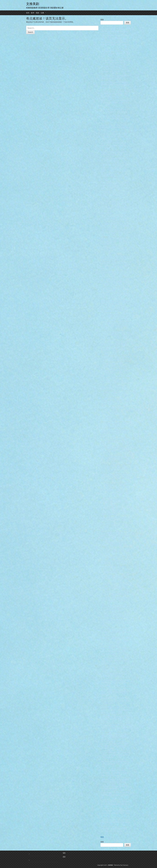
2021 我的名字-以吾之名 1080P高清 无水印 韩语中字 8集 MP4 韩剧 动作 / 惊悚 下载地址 (115, 561)
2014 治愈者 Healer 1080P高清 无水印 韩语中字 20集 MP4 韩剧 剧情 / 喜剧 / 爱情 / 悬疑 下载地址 (115, 94)
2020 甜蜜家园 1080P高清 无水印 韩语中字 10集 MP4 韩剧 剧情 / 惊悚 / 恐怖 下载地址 (115, 719)
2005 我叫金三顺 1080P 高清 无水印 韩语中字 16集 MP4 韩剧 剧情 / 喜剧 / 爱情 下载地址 (115, 536)
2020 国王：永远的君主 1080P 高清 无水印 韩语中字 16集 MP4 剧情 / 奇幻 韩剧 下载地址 (115, 351)
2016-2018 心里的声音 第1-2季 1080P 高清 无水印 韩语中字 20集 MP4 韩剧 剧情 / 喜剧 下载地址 (116, 469)
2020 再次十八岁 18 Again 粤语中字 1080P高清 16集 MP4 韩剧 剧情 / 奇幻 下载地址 (115, 127)
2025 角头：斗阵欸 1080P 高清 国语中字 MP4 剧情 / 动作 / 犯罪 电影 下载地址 (115, 579)
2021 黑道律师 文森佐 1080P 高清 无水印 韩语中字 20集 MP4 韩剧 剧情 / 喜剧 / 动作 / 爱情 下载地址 (116, 570)
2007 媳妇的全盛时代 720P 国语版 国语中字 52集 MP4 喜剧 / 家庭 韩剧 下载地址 (116, 460)
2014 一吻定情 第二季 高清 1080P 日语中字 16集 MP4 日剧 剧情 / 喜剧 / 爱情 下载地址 (115, 317)
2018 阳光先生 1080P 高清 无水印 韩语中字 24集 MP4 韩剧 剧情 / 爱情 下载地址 (116, 335)
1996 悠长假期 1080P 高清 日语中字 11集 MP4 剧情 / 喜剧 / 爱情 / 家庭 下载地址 (115, 266)
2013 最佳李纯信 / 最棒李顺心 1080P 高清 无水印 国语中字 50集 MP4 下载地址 (115, 54)
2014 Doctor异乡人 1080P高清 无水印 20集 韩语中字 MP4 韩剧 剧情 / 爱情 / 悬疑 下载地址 (115, 210)
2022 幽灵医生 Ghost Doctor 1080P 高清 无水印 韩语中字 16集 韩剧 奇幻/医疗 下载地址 (115, 282)
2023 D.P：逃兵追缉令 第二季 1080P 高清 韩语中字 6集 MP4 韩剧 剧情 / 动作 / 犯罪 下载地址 (115, 746)
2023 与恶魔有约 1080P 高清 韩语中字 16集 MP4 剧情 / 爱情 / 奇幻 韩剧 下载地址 (115, 232)
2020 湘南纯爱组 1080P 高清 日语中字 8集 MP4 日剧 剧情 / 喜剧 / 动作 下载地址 (115, 442)
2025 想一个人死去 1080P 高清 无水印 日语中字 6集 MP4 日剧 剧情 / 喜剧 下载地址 (115, 433)
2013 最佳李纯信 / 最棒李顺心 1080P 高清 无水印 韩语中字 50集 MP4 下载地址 (115, 45)
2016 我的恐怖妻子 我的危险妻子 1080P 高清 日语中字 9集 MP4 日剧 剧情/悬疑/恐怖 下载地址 (115, 511)
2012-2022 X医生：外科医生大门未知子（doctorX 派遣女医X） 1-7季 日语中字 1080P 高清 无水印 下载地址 (115, 411)
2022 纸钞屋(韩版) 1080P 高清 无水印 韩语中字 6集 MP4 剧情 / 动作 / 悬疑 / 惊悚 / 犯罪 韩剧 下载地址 (115, 186)
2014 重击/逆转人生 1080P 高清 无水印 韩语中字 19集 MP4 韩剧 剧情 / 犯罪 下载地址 (115, 85)
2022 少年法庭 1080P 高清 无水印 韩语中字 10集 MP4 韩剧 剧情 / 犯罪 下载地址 (115, 822)
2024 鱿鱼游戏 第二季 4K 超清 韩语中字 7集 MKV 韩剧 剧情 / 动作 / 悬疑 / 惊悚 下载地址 (115, 241)
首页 (28, 13)
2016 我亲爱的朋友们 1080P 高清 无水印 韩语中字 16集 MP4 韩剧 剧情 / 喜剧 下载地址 (115, 623)
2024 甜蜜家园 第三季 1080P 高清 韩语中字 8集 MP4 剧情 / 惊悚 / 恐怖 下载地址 (115, 728)
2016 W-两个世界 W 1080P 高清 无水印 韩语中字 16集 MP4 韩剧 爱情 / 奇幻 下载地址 (115, 632)
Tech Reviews (124, 865)
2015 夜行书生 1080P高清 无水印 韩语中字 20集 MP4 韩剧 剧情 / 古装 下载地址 (116, 195)
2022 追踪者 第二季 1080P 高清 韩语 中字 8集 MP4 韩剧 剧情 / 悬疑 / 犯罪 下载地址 (116, 177)
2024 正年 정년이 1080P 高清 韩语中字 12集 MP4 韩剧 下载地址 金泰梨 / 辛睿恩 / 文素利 (115, 103)
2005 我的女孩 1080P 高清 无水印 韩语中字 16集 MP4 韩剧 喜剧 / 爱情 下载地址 (115, 552)
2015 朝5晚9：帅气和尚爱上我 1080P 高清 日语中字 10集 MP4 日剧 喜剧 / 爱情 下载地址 (115, 145)
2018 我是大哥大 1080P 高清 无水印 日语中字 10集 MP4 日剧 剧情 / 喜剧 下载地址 (115, 527)
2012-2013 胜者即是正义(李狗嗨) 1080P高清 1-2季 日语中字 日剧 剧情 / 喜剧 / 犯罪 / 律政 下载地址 (115, 773)
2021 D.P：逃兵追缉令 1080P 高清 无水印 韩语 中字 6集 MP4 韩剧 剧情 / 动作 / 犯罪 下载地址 (116, 755)
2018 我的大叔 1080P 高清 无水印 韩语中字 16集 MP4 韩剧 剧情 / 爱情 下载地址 (115, 493)
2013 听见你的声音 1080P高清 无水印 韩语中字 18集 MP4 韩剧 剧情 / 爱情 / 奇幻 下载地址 (115, 692)
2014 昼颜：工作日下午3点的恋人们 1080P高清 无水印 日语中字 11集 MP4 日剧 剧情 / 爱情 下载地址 (115, 69)
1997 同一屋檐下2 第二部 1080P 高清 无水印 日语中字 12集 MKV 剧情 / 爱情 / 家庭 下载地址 (115, 701)
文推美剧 (33, 4)
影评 (33, 13)
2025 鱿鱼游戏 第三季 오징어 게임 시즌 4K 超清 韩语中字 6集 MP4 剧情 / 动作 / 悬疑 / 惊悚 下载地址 (115, 250)
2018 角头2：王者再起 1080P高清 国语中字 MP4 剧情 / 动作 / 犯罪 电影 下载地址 (115, 601)
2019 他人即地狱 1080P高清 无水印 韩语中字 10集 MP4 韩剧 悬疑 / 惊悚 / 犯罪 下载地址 (115, 661)
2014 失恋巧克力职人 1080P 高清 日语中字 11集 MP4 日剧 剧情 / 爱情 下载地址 (115, 804)
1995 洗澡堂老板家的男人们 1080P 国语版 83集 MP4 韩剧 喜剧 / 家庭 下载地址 (116, 478)
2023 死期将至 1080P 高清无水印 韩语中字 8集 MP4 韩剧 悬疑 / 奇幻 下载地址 (115, 795)
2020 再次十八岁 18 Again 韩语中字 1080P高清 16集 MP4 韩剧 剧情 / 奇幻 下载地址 (115, 136)
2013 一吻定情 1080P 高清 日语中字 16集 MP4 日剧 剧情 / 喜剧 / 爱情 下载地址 (115, 326)
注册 (42, 13)
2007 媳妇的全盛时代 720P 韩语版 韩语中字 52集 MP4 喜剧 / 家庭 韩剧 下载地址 (116, 451)
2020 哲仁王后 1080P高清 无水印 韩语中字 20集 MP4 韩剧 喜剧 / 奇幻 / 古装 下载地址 (115, 118)
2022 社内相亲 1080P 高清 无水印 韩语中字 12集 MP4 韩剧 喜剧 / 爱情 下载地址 (115, 813)
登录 (102, 837)
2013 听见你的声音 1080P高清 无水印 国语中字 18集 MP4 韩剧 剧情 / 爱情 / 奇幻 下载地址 (115, 683)
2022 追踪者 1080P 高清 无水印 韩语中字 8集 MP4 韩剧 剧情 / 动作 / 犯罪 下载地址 (115, 168)
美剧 (37, 13)
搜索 (102, 20)
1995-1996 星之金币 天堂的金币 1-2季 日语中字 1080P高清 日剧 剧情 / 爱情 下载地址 (115, 401)
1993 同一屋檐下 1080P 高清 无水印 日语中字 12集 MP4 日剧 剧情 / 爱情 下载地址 (115, 710)
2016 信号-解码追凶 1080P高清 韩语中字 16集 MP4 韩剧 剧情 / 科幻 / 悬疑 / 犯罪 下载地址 (115, 373)
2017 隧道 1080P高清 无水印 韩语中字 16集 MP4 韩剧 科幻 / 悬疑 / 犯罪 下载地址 (115, 764)
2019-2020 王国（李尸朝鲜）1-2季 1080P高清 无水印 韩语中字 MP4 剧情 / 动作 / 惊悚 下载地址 (115, 502)
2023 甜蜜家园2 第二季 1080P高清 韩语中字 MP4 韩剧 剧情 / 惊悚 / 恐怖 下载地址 (115, 737)
